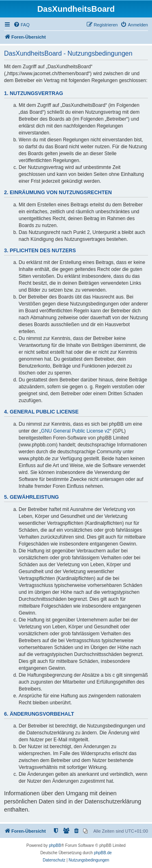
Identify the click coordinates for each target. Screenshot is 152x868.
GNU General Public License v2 (75, 431)
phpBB (55, 845)
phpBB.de (103, 853)
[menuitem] (21, 25)
